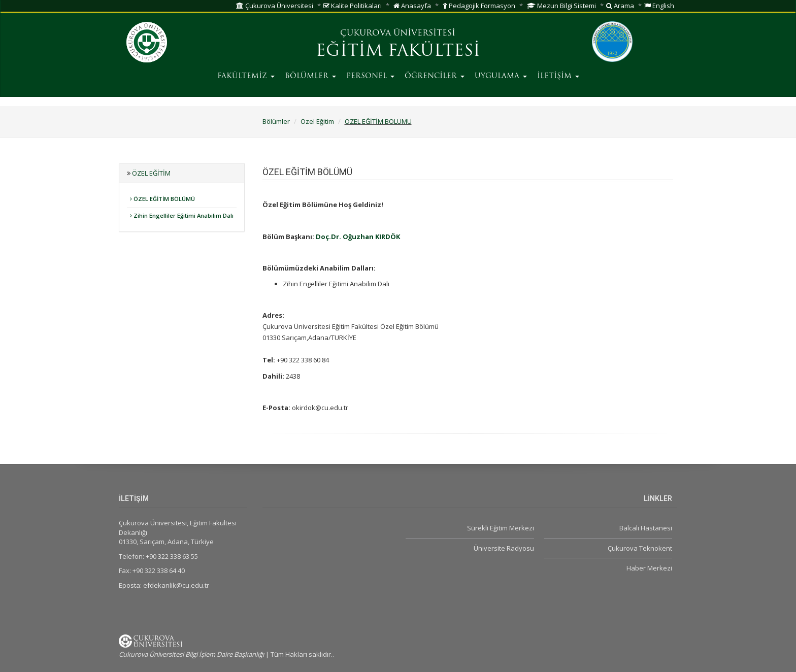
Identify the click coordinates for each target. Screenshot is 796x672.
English (659, 6)
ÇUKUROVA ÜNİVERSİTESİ (398, 33)
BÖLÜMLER (310, 76)
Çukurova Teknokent (640, 548)
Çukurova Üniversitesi (275, 6)
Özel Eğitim (317, 121)
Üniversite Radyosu (504, 548)
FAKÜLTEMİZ (246, 76)
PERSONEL (370, 76)
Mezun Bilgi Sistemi (561, 6)
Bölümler (276, 121)
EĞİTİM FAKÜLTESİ (398, 52)
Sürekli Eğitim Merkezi (501, 528)
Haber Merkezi (649, 568)
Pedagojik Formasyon (479, 6)
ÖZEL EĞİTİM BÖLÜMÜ (378, 121)
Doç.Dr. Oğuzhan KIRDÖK (358, 237)
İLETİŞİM (558, 76)
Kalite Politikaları (353, 6)
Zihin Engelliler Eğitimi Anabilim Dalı (182, 215)
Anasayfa (412, 6)
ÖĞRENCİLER (435, 76)
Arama (620, 6)
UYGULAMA (501, 76)
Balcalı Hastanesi (646, 528)
